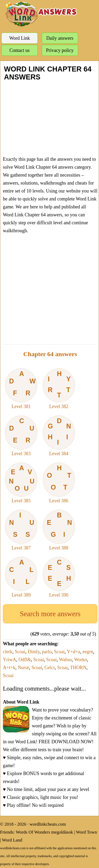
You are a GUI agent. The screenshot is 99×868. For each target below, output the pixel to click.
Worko (81, 660)
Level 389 (21, 577)
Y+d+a (73, 652)
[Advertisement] (49, 118)
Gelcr (49, 668)
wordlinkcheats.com (48, 824)
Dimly (34, 652)
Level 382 (59, 389)
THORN (78, 668)
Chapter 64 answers (50, 354)
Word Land (12, 840)
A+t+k (9, 668)
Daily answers (60, 38)
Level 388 (59, 530)
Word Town (87, 832)
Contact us (20, 50)
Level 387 (21, 530)
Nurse (23, 668)
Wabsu (66, 660)
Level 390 (59, 577)
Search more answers (50, 614)
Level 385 (21, 483)
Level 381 (21, 389)
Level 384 (59, 436)
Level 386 (59, 483)
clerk (8, 652)
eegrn (88, 652)
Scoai (20, 652)
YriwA (10, 660)
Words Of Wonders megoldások (44, 832)
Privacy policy (60, 50)
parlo (47, 652)
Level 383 (21, 436)
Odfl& (25, 660)
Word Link (20, 38)
